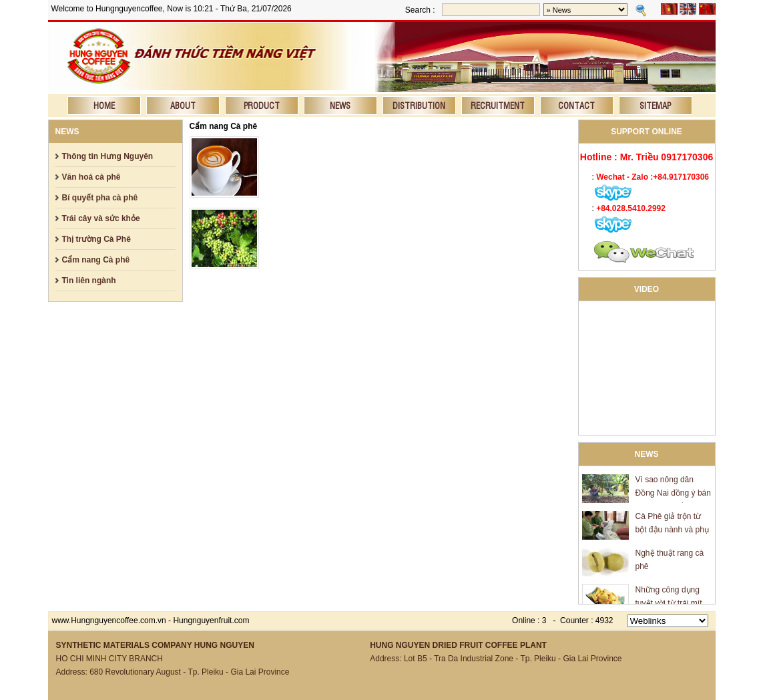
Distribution (419, 105)
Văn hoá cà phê (91, 177)
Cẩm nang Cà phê (96, 260)
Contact (576, 105)
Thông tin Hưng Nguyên (108, 156)
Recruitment (498, 105)
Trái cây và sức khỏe (101, 218)
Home (104, 105)
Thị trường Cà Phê (96, 239)
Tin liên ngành (89, 281)
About (183, 105)
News (340, 105)
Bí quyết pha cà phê (100, 198)
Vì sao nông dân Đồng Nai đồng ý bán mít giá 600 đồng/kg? (673, 495)
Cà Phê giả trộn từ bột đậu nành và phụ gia (672, 532)
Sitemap (655, 105)
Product (262, 105)
